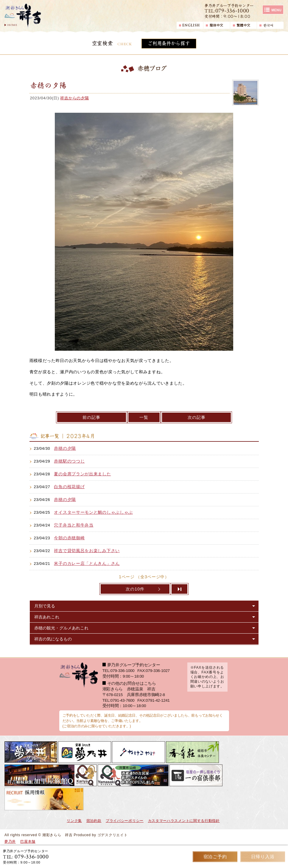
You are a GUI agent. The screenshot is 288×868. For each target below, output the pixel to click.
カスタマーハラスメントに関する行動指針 (184, 821)
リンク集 (74, 821)
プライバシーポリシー (125, 821)
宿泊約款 (94, 821)
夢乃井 (10, 842)
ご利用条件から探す (169, 43)
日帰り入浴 (263, 857)
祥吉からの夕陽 (74, 98)
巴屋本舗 (28, 842)
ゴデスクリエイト (113, 835)
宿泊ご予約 (215, 857)
